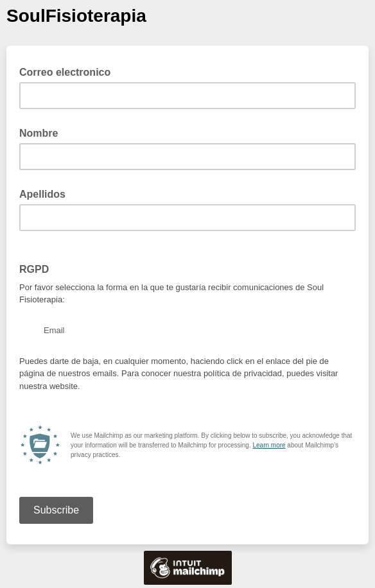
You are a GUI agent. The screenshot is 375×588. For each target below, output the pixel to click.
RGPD (34, 269)
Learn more (269, 445)
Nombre (39, 133)
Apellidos (42, 194)
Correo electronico (69, 71)
